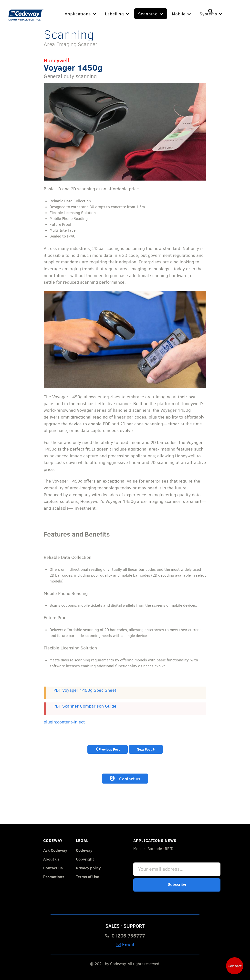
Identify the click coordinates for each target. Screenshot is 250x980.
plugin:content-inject (64, 722)
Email (125, 944)
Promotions (54, 876)
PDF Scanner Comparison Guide (85, 706)
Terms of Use (88, 876)
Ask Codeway (55, 850)
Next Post (146, 749)
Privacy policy (88, 868)
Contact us (125, 778)
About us (51, 859)
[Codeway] (26, 14)
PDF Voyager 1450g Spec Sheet (85, 690)
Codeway (84, 850)
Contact (235, 966)
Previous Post (108, 749)
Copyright (85, 859)
